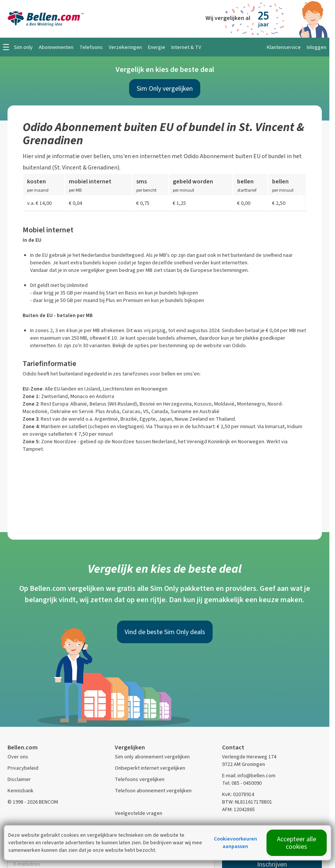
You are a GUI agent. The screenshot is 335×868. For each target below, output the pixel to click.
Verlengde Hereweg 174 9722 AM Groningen (249, 760)
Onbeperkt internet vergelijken (150, 768)
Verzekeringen (125, 47)
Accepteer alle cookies (297, 843)
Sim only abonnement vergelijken (152, 757)
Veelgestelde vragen (139, 813)
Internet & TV (186, 47)
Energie (157, 47)
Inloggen (317, 47)
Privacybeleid (23, 768)
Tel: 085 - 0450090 (242, 783)
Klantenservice (284, 47)
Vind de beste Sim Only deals (165, 632)
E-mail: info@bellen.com (249, 776)
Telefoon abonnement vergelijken (153, 791)
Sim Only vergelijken (165, 88)
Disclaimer (19, 779)
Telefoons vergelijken (140, 779)
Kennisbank (21, 791)
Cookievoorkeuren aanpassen (235, 843)
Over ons (18, 757)
